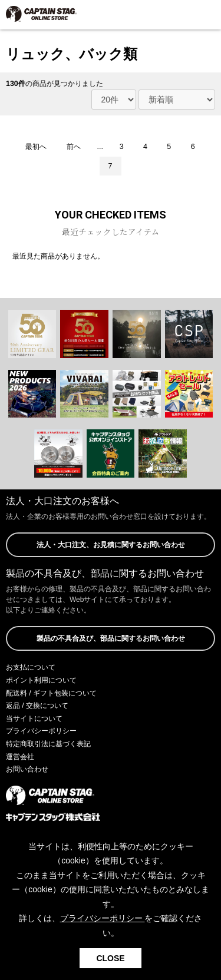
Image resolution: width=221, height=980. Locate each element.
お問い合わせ (27, 769)
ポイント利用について (41, 680)
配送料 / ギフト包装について (51, 693)
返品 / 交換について (37, 706)
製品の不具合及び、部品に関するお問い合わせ (111, 638)
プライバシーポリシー (41, 731)
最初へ (36, 147)
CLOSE (110, 958)
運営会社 (20, 757)
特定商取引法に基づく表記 (48, 744)
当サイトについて (34, 719)
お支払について (31, 667)
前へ (74, 147)
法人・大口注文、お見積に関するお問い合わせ (111, 545)
